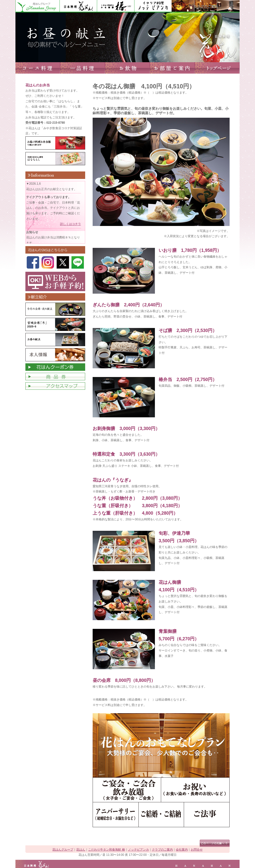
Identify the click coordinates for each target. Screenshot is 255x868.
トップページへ (217, 68)
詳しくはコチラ (70, 224)
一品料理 (83, 68)
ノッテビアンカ (153, 6)
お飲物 (127, 68)
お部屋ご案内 (172, 68)
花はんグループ (37, 6)
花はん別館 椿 (116, 6)
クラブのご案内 (206, 6)
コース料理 (38, 68)
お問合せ (197, 850)
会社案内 (182, 850)
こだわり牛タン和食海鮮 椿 (106, 850)
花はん (78, 6)
